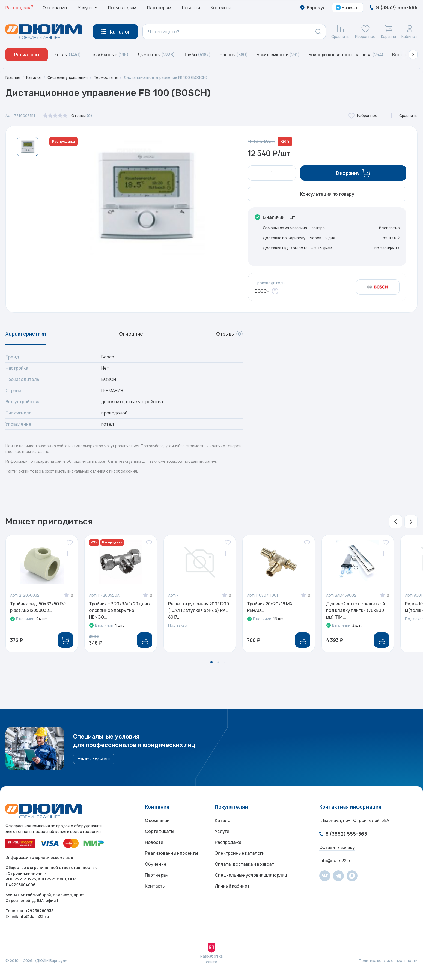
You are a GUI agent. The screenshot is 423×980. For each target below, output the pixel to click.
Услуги (222, 831)
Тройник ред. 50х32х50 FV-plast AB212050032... (38, 607)
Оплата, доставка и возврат (244, 864)
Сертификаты (160, 831)
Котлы (68, 55)
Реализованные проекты (171, 853)
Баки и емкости (278, 55)
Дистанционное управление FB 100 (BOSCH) (166, 77)
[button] (413, 55)
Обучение (156, 864)
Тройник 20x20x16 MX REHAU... (270, 607)
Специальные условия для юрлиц (251, 875)
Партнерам (159, 8)
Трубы (197, 55)
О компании (55, 8)
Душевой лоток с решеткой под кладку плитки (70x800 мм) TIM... (355, 610)
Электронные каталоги (240, 853)
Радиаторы (27, 55)
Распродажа (19, 8)
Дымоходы (156, 55)
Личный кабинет (232, 886)
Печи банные (109, 55)
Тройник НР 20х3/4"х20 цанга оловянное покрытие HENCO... (120, 610)
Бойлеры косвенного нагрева (346, 55)
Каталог (34, 77)
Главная (13, 77)
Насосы (234, 55)
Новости (191, 8)
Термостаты (106, 77)
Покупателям (122, 8)
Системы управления (68, 77)
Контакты (221, 8)
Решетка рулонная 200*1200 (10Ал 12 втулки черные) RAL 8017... (199, 610)
